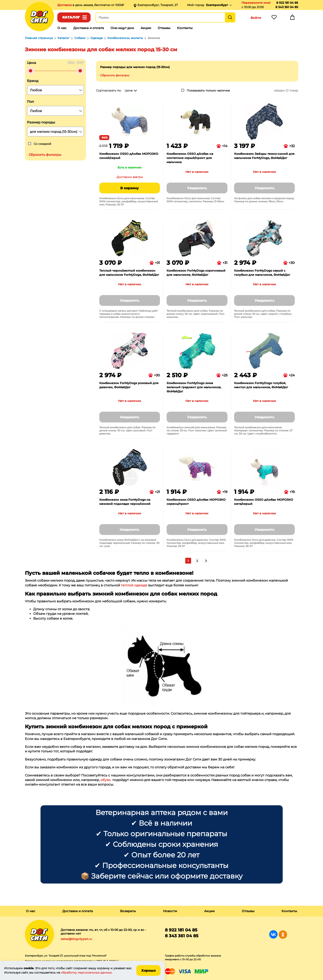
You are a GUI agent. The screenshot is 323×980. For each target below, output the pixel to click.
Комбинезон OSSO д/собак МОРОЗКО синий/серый (129, 156)
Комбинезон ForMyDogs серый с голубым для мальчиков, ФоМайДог (262, 273)
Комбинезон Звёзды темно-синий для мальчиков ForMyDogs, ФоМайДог (264, 156)
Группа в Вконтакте (273, 934)
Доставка (65, 5)
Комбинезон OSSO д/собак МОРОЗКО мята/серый (264, 502)
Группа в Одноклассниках (283, 934)
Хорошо (148, 971)
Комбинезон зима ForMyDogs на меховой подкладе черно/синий (125, 502)
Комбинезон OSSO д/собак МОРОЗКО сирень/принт (196, 502)
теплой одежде (134, 585)
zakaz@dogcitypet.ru (76, 939)
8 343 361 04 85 (287, 7)
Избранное (274, 18)
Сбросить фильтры (115, 75)
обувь (106, 780)
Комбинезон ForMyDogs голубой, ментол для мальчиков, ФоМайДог (261, 385)
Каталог (71, 17)
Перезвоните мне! (256, 3)
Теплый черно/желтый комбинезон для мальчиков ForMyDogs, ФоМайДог (129, 273)
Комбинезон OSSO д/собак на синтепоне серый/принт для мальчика (190, 158)
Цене (129, 90)
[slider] (31, 71)
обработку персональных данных (86, 973)
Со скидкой (42, 144)
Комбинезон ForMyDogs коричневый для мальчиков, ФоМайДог (196, 273)
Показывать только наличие (208, 90)
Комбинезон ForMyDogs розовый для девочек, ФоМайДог (129, 385)
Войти (256, 18)
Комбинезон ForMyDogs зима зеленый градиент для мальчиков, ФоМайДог (194, 387)
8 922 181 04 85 (287, 3)
